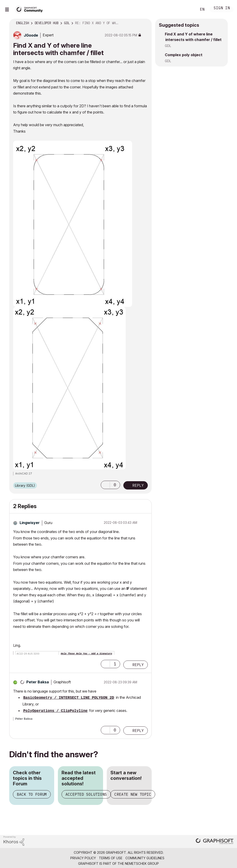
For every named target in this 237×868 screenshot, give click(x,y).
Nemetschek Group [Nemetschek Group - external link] (142, 864)
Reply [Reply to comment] (138, 665)
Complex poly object (184, 55)
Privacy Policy (83, 858)
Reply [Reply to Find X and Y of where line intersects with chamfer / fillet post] (138, 485)
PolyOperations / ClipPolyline (55, 711)
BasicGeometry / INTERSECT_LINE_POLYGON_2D (69, 698)
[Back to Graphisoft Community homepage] (30, 9)
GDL (168, 46)
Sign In (222, 8)
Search (188, 9)
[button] (105, 485)
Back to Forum (32, 794)
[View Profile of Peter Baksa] (38, 682)
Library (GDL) (25, 485)
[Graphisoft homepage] (215, 842)
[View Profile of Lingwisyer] (30, 523)
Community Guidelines (145, 858)
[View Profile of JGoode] (31, 35)
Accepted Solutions (86, 794)
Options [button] (145, 23)
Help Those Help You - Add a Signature (86, 654)
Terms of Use (111, 858)
